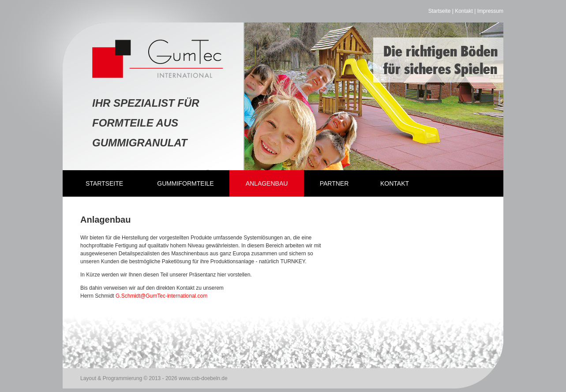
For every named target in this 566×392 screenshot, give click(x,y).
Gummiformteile (185, 183)
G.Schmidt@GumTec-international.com (161, 296)
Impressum (490, 11)
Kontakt (464, 11)
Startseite (440, 11)
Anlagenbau (267, 183)
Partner (334, 183)
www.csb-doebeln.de (203, 378)
